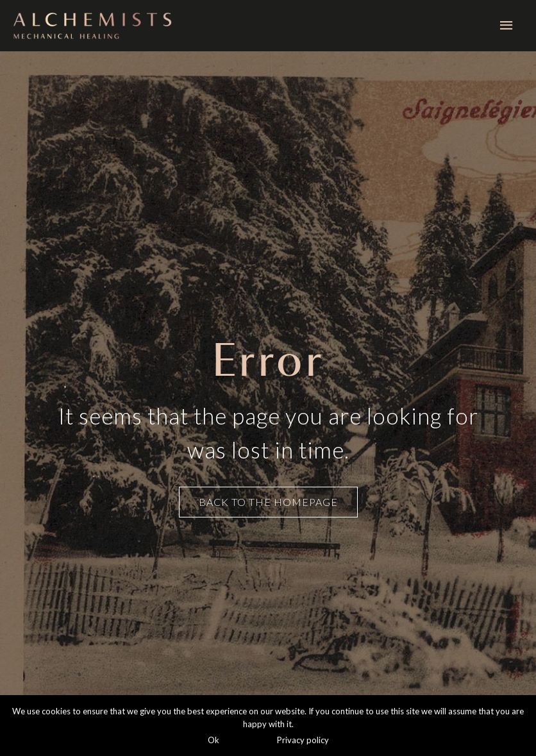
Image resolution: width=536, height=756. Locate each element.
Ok (214, 740)
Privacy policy (303, 740)
